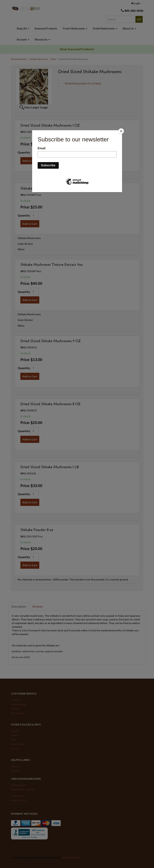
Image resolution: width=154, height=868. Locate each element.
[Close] (121, 131)
